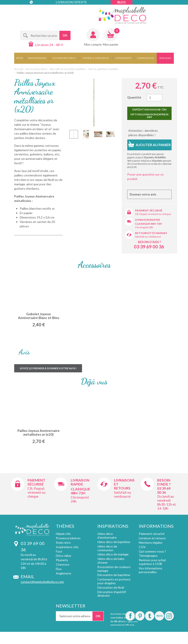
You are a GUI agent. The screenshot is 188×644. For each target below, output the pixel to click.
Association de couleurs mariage (114, 569)
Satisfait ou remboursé (148, 237)
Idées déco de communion (107, 548)
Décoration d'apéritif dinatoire (112, 594)
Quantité (134, 97)
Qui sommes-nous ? (152, 551)
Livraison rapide (148, 220)
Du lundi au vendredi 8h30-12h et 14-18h (166, 502)
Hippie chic (63, 534)
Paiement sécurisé (149, 210)
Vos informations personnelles (151, 570)
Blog (121, 2)
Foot (59, 551)
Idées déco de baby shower (111, 561)
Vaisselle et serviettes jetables (68, 69)
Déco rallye (64, 556)
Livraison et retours (152, 538)
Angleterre (64, 573)
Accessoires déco (64, 58)
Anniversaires (37, 58)
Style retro (63, 542)
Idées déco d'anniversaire (107, 536)
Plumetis (62, 560)
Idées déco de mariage (113, 554)
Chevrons (63, 564)
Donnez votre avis (143, 194)
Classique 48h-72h (148, 224)
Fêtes (20, 58)
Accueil (19, 69)
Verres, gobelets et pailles (103, 69)
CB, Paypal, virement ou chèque (153, 214)
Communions (146, 58)
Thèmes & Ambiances (96, 58)
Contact (39, 11)
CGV (142, 547)
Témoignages (148, 556)
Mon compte (93, 44)
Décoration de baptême (114, 575)
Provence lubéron (68, 538)
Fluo (59, 569)
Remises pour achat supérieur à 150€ (152, 562)
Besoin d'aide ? (149, 242)
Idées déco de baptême (114, 542)
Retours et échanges (151, 233)
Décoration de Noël (111, 587)
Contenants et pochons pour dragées (114, 581)
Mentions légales (151, 542)
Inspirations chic (67, 547)
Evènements (123, 58)
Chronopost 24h (144, 227)
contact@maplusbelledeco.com (42, 582)
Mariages (165, 58)
